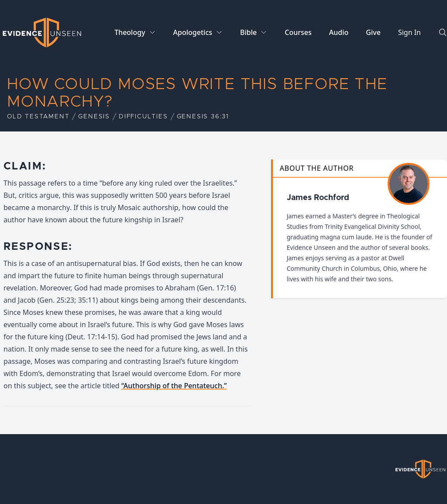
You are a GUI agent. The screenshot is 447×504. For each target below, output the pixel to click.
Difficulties (143, 117)
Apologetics (193, 32)
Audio (339, 32)
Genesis (94, 117)
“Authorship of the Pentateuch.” (174, 386)
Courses (298, 32)
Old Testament (38, 117)
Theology (130, 32)
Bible (248, 32)
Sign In (409, 32)
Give (373, 32)
